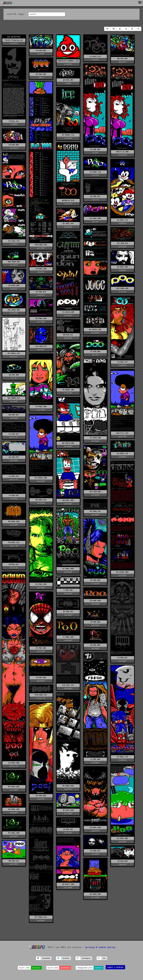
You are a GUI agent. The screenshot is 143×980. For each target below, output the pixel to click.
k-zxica (123, 292)
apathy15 (68, 227)
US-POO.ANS (41, 74)
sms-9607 (41, 410)
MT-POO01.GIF (14, 353)
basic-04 (14, 437)
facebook (46, 958)
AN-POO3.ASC (41, 500)
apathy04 (68, 594)
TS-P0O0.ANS (95, 438)
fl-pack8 (95, 584)
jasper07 (122, 62)
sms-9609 (41, 322)
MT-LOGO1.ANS (122, 572)
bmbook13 (14, 148)
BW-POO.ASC (14, 415)
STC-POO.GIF (41, 346)
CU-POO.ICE (122, 362)
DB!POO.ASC (68, 335)
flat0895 (95, 854)
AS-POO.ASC (95, 196)
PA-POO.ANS (41, 796)
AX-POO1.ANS (14, 809)
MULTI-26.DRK (122, 152)
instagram (86, 958)
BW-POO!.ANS (68, 500)
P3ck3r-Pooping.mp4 (14, 40)
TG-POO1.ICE (123, 220)
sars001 (95, 60)
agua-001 (122, 436)
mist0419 (14, 43)
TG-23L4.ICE (14, 241)
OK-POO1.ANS (41, 318)
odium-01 (41, 698)
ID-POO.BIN (122, 861)
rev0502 (41, 54)
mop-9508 (68, 888)
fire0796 (68, 393)
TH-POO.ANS (95, 580)
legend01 (122, 865)
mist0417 (68, 64)
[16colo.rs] (7, 3)
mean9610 (14, 265)
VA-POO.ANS (41, 678)
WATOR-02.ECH (68, 200)
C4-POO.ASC (14, 434)
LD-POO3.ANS (14, 286)
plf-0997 (41, 248)
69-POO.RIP (95, 851)
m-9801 (68, 83)
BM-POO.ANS (122, 59)
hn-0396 (14, 499)
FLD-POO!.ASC (68, 685)
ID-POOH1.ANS (68, 390)
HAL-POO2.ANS (14, 310)
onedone (123, 270)
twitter (66, 958)
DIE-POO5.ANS (122, 288)
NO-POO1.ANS (14, 522)
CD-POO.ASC (122, 658)
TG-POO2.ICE (95, 172)
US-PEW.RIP (41, 292)
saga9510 (95, 831)
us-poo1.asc (95, 56)
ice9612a (122, 223)
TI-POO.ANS (95, 759)
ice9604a (122, 457)
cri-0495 (95, 898)
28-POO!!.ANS (68, 884)
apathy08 (68, 446)
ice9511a (122, 760)
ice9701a (14, 244)
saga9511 (68, 789)
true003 (14, 124)
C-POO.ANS (68, 590)
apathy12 (14, 357)
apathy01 (14, 813)
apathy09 (14, 401)
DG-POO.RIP (14, 457)
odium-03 (14, 546)
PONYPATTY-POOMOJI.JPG (68, 61)
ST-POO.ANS (95, 352)
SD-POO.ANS (95, 645)
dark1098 (122, 155)
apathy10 (95, 441)
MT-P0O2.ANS (14, 787)
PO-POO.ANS (14, 145)
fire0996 (14, 313)
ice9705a (68, 138)
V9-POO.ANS (41, 51)
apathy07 (68, 504)
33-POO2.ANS (41, 407)
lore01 (95, 153)
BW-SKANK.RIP (14, 398)
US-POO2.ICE (123, 757)
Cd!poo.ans (14, 121)
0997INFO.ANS (41, 245)
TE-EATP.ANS (68, 810)
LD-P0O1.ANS (14, 763)
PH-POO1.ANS (95, 828)
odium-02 (14, 766)
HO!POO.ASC (14, 564)
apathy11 (41, 350)
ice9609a (122, 365)
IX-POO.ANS (95, 622)
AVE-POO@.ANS (14, 262)
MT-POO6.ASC (95, 511)
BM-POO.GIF (14, 861)
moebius (99, 968)
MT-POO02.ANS (41, 478)
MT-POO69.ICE (68, 135)
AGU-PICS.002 (122, 433)
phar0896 (68, 338)
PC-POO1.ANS (68, 569)
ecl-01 (14, 378)
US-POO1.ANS (95, 218)
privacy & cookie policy (100, 947)
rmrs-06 (95, 200)
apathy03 (68, 689)
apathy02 (122, 842)
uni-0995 (14, 790)
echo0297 (68, 204)
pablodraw (65, 968)
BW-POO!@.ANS (68, 443)
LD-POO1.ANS (123, 267)
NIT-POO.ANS (95, 492)
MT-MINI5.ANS (95, 329)
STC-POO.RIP (123, 243)
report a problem (115, 967)
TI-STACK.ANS (68, 312)
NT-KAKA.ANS (68, 786)
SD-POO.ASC (68, 829)
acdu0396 (14, 461)
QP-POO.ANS (68, 80)
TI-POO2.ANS (68, 637)
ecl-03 (95, 355)
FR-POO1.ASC (14, 542)
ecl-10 (95, 222)
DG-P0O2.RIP (68, 224)
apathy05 (95, 648)
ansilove (36, 968)
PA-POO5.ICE (123, 454)
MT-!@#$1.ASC (41, 917)
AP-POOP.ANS (95, 894)
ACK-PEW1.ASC (41, 695)
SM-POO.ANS (14, 375)
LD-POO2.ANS (41, 269)
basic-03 (14, 480)
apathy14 (41, 295)
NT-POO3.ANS (41, 584)
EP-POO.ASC (68, 612)
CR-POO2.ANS (95, 601)
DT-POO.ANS (41, 648)
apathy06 (41, 503)
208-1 (41, 78)
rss (104, 958)
